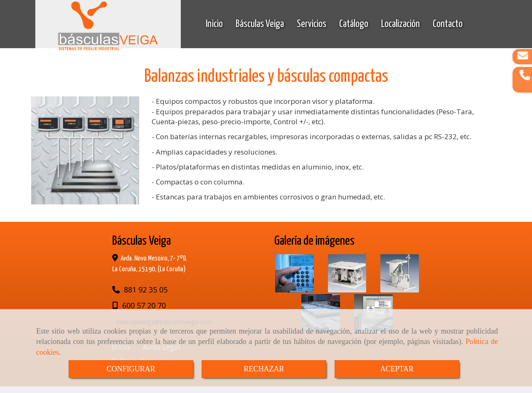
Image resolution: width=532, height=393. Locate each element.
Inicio (214, 25)
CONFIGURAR (131, 369)
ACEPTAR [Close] (397, 369)
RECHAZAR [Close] (264, 369)
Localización (400, 25)
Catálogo (354, 25)
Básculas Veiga (260, 25)
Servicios (312, 25)
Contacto (448, 25)
